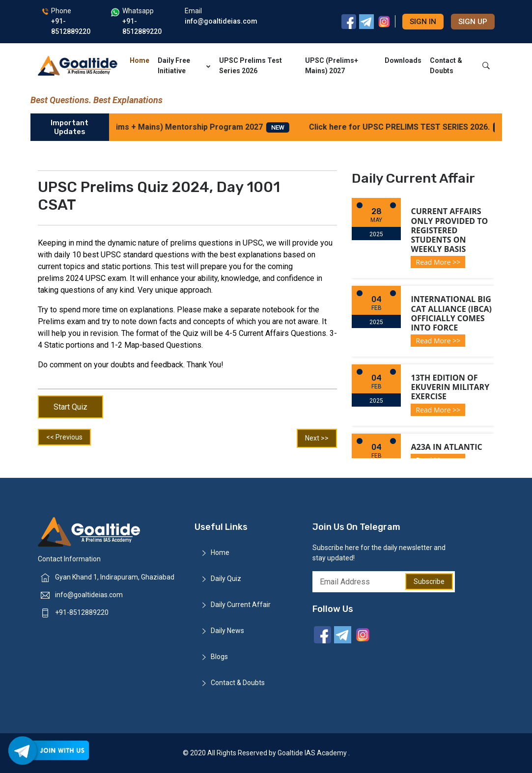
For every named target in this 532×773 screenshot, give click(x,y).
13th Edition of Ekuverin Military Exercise (450, 387)
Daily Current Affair (241, 605)
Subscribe (429, 581)
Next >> (317, 438)
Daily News (227, 631)
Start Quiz (70, 407)
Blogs (219, 657)
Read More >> (438, 262)
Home (140, 60)
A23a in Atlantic (446, 447)
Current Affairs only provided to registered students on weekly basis (449, 230)
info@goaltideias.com (89, 595)
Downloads (403, 60)
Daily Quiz (226, 579)
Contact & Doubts (446, 66)
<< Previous (64, 437)
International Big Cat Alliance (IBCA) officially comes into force (451, 313)
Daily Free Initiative (184, 66)
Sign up (473, 22)
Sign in (423, 22)
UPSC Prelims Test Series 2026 (251, 66)
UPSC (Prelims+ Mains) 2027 (332, 66)
